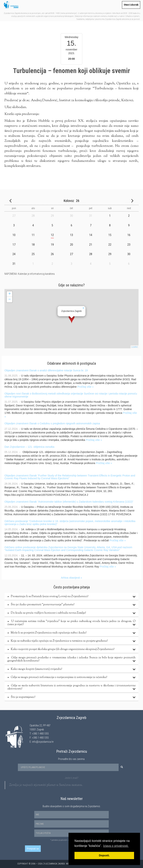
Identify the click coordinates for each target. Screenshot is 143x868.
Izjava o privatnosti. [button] (116, 846)
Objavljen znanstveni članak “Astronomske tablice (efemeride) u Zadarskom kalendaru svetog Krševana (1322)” (69, 502)
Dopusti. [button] (104, 855)
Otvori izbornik (131, 5)
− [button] (10, 300)
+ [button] (10, 294)
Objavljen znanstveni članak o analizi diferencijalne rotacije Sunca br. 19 (46, 370)
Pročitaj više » (85, 387)
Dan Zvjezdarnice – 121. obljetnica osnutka (29, 447)
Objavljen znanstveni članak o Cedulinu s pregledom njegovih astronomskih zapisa (52, 423)
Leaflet (135, 347)
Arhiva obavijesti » (71, 578)
